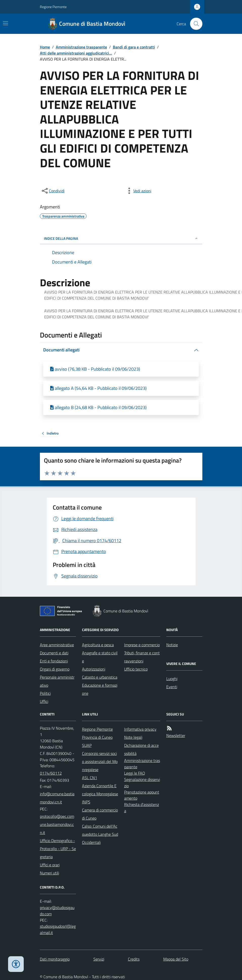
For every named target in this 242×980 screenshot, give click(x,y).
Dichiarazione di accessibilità (141, 749)
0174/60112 (51, 773)
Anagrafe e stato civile (100, 657)
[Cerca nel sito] (194, 24)
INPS (86, 802)
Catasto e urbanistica (100, 677)
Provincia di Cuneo (97, 737)
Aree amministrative (57, 645)
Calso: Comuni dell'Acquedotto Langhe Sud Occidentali (100, 834)
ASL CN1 (90, 778)
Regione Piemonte (53, 7)
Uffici (44, 701)
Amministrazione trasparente (81, 47)
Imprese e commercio (142, 645)
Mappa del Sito (176, 959)
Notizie (172, 645)
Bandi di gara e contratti (134, 47)
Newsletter (176, 735)
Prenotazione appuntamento (142, 795)
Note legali (133, 737)
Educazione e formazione (100, 689)
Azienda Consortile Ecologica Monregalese (100, 790)
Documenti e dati (54, 653)
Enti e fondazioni (54, 661)
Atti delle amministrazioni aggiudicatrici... (76, 53)
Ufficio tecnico (136, 669)
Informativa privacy (140, 729)
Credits (134, 959)
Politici (45, 693)
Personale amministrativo (57, 681)
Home (45, 47)
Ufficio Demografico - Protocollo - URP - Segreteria (58, 849)
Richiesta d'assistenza (142, 808)
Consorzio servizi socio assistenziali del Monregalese (100, 761)
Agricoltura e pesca (98, 645)
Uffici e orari (50, 865)
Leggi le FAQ (135, 773)
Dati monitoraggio (55, 959)
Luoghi (172, 679)
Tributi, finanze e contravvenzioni (142, 657)
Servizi (99, 959)
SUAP (87, 745)
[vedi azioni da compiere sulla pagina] (138, 191)
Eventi (172, 687)
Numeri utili (49, 873)
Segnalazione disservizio (142, 783)
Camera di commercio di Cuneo (100, 814)
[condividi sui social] (53, 191)
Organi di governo (55, 669)
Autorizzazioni (94, 669)
